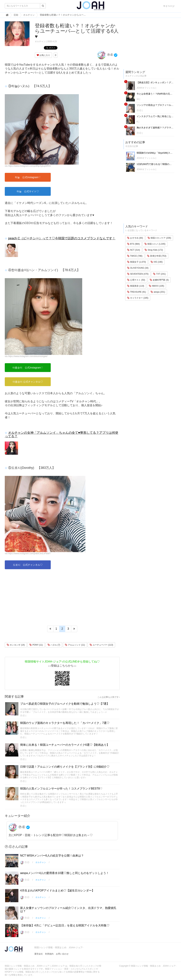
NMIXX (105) (157, 286)
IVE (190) (157, 262)
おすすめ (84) (135, 238)
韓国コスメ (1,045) (155, 244)
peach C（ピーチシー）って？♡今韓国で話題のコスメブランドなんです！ (62, 238)
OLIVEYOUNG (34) (138, 268)
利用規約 (49, 954)
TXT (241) (159, 274)
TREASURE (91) (137, 292)
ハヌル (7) (54, 645)
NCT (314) (134, 250)
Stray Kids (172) (154, 250)
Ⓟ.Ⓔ (105, 55)
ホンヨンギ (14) (16, 645)
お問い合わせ (62, 954)
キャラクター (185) (138, 298)
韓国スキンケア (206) (159, 238)
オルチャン (40, 41)
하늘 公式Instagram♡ (28, 177)
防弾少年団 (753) (157, 256)
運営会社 (39, 954)
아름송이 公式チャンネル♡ (28, 382)
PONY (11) (36, 645)
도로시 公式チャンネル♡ (28, 565)
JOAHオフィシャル (146, 88)
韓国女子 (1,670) (137, 262)
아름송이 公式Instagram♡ (28, 368)
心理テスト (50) (136, 280)
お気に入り (43, 55)
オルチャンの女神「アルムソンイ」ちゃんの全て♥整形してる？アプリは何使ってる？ (62, 434)
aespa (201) (158, 292)
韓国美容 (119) (136, 286)
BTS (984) (133, 244)
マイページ (169, 6)
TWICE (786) (135, 256)
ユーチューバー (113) (101, 645)
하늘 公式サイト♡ (28, 191)
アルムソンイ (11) (75, 645)
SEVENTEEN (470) (138, 274)
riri (138, 99)
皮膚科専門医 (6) (159, 280)
